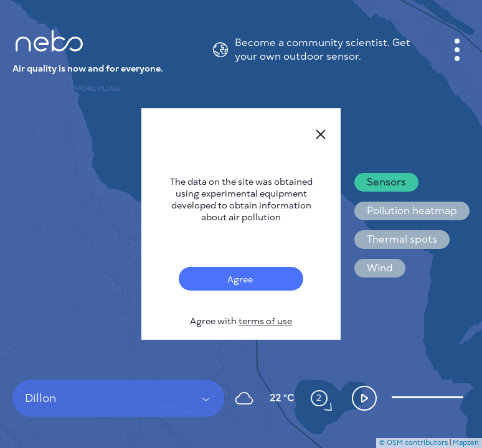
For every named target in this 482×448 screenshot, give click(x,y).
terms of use (265, 321)
